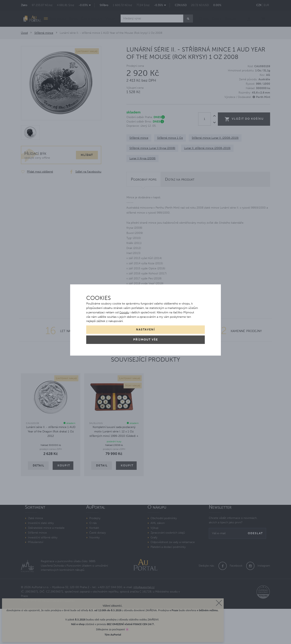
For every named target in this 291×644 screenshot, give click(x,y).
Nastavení (145, 330)
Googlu (124, 312)
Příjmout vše (146, 340)
